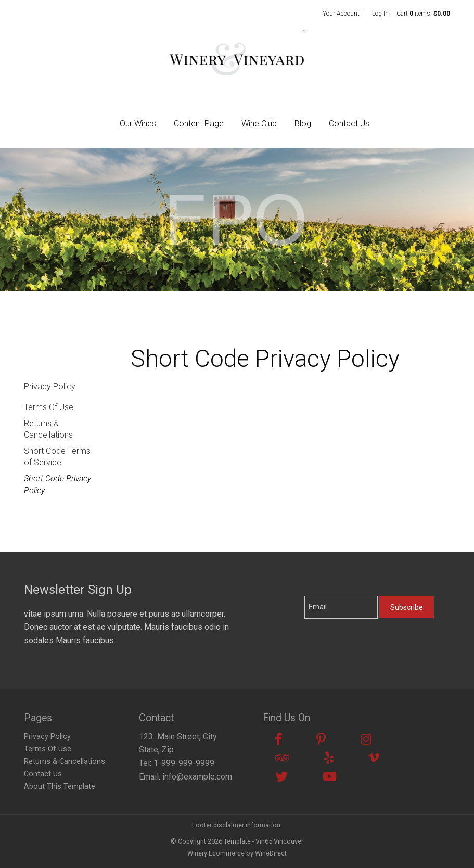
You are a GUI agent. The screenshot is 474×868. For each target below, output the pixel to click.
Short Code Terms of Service (57, 457)
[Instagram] (366, 739)
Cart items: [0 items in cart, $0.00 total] (423, 14)
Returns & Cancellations (48, 429)
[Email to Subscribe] (341, 607)
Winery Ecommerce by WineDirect (237, 853)
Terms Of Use (49, 407)
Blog (303, 124)
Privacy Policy (50, 386)
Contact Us (349, 124)
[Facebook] (278, 739)
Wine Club (259, 124)
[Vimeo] (374, 758)
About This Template (60, 787)
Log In (380, 14)
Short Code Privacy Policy (57, 484)
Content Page (199, 124)
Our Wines (138, 124)
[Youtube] (330, 777)
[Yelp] (329, 758)
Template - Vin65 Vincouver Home (237, 58)
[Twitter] (281, 777)
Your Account (341, 14)
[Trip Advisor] (282, 758)
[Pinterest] (321, 739)
